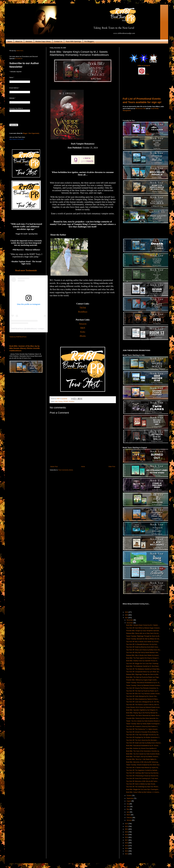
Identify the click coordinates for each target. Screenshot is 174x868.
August (129, 801)
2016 (127, 843)
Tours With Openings (73, 41)
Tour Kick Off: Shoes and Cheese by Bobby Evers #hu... (144, 650)
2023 (127, 824)
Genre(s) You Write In (16, 108)
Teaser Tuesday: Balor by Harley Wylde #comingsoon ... (144, 724)
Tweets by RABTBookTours (18, 337)
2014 (127, 848)
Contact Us (58, 41)
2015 (127, 846)
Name (12, 77)
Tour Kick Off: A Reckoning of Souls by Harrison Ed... (143, 776)
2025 (127, 615)
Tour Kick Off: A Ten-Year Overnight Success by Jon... (143, 735)
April (128, 812)
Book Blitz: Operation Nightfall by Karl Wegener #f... (142, 710)
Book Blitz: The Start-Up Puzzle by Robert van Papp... (143, 677)
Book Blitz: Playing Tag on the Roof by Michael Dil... (142, 713)
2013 (127, 851)
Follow (147, 74)
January (129, 820)
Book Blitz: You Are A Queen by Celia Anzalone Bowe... (143, 754)
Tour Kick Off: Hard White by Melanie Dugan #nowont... (143, 628)
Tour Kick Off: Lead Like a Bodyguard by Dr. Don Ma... (143, 702)
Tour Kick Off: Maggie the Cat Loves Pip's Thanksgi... (143, 664)
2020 (127, 832)
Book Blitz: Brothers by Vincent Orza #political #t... (142, 748)
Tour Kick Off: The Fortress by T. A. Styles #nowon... (142, 729)
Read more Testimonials (26, 270)
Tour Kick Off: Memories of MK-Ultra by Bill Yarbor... (142, 781)
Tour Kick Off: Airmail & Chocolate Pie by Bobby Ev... (143, 732)
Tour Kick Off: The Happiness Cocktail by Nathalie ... (143, 770)
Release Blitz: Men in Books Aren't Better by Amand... (143, 655)
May (128, 809)
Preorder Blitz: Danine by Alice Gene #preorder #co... (143, 718)
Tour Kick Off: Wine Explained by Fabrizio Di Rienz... (143, 699)
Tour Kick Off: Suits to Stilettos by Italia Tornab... (141, 784)
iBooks (83, 336)
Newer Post (54, 467)
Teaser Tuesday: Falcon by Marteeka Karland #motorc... (144, 685)
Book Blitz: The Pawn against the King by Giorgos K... (143, 658)
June (128, 807)
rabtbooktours (31, 329)
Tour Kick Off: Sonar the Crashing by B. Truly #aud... (143, 778)
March (129, 815)
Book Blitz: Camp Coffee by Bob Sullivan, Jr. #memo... (143, 792)
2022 (127, 826)
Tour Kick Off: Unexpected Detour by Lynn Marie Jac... (143, 672)
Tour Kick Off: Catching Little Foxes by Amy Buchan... (143, 773)
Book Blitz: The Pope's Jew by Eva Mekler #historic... (143, 757)
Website (12, 98)
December (130, 620)
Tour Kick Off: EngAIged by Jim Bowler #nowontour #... (143, 737)
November (130, 623)
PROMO (66, 401)
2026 (127, 612)
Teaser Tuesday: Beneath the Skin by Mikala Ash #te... (143, 639)
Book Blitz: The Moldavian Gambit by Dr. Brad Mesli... (143, 666)
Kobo (83, 332)
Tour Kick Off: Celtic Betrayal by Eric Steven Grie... (142, 696)
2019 (127, 835)
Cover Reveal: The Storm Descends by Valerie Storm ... (144, 716)
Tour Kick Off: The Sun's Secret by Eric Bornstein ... (142, 740)
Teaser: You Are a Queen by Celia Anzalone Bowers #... (144, 721)
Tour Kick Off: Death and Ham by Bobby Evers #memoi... (144, 743)
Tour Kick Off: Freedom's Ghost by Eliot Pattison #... (142, 727)
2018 (127, 837)
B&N (83, 328)
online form (20, 51)
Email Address (14, 88)
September (130, 798)
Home (10, 41)
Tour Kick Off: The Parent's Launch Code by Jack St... (143, 705)
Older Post (112, 467)
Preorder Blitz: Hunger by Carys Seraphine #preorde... (143, 631)
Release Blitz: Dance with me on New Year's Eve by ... (143, 633)
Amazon (83, 324)
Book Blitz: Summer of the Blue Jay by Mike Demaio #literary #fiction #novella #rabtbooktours (24, 348)
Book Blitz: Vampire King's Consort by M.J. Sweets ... (143, 625)
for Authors (18, 59)
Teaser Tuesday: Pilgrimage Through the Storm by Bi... (143, 636)
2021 (127, 829)
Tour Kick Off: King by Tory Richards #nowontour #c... (143, 688)
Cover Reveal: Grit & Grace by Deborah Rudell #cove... (143, 707)
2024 (127, 618)
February (130, 818)
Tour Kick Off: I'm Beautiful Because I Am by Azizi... (142, 644)
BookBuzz (83, 312)
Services (29, 41)
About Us (19, 41)
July (128, 804)
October (129, 796)
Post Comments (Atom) (66, 470)
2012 (127, 854)
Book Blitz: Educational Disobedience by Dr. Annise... (143, 746)
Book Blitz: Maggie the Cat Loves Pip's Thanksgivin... (143, 789)
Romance (72, 401)
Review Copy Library (43, 41)
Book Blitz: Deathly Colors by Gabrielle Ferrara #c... (142, 661)
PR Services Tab (141, 108)
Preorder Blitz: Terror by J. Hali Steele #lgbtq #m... (142, 759)
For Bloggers (89, 41)
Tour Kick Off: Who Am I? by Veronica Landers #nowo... (143, 694)
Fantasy (61, 401)
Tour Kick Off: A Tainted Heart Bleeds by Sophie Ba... (143, 768)
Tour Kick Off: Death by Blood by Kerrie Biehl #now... (143, 647)
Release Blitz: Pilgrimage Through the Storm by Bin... (143, 674)
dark (56, 401)
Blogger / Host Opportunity (31, 133)
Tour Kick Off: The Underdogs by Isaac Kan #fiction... (143, 787)
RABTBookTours (17, 329)
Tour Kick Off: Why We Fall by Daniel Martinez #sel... (143, 653)
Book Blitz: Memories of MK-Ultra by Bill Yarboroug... (143, 762)
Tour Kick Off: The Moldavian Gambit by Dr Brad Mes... (143, 669)
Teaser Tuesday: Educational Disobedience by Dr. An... (143, 683)
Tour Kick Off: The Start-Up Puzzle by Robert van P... (143, 691)
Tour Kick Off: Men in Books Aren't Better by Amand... (143, 642)
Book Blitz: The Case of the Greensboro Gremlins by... (143, 751)
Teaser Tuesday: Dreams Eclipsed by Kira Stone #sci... (143, 765)
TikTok (83, 308)
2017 (127, 840)
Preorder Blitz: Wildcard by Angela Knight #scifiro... (142, 680)
